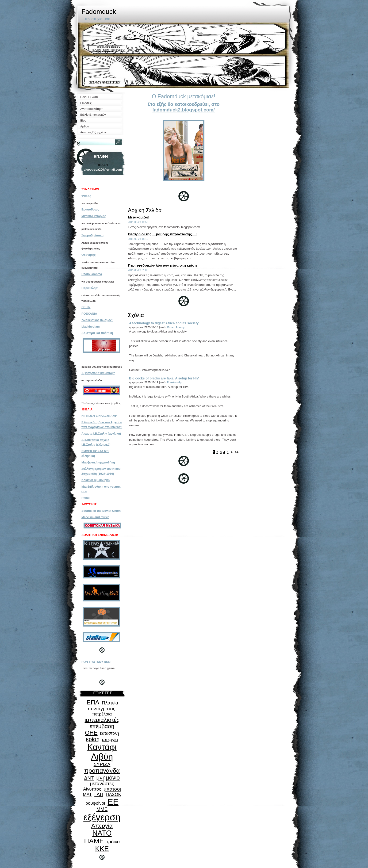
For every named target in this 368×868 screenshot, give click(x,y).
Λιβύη (102, 757)
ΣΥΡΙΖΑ (102, 764)
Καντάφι (102, 747)
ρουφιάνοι (95, 803)
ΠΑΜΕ (94, 841)
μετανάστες (102, 784)
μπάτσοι (112, 789)
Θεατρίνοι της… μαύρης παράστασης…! (162, 234)
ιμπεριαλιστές (102, 720)
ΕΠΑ (93, 702)
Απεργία (102, 826)
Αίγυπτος (92, 789)
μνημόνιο (108, 778)
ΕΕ (113, 802)
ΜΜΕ (102, 809)
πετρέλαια (102, 714)
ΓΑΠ (99, 794)
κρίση (93, 739)
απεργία (110, 740)
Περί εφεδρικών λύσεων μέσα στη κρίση (162, 265)
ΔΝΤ (89, 778)
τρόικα (113, 842)
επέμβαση (102, 726)
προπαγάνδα (102, 771)
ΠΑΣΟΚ (113, 794)
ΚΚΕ (102, 849)
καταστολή (109, 733)
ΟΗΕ (91, 733)
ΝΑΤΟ (102, 833)
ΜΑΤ (87, 794)
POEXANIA (89, 314)
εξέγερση (102, 817)
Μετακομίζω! (139, 217)
